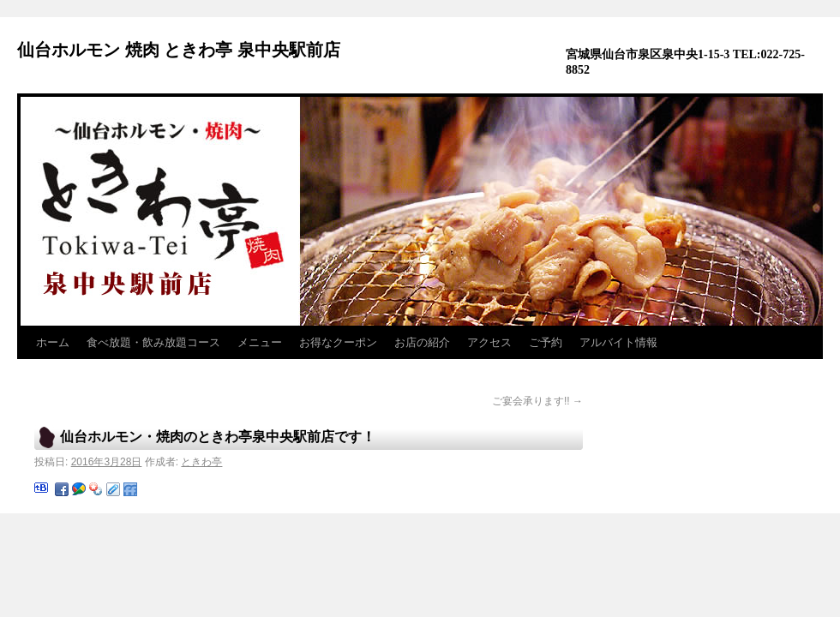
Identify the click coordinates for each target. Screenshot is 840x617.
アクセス (489, 342)
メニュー (260, 342)
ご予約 (546, 342)
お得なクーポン (338, 342)
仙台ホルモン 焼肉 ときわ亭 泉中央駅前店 (179, 50)
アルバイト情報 (618, 342)
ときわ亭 (201, 462)
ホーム (53, 342)
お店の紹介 (422, 342)
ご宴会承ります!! (537, 401)
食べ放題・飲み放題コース (153, 342)
